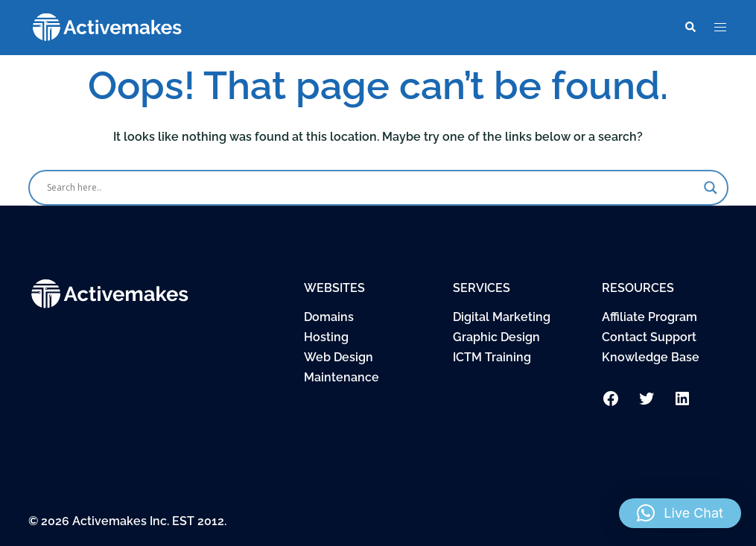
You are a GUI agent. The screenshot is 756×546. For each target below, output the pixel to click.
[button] (690, 28)
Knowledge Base (651, 357)
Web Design (339, 357)
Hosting (326, 337)
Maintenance (342, 377)
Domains (329, 317)
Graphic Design (496, 337)
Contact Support (649, 337)
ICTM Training (492, 357)
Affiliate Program (649, 317)
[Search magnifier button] (711, 188)
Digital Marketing (502, 317)
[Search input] (372, 188)
